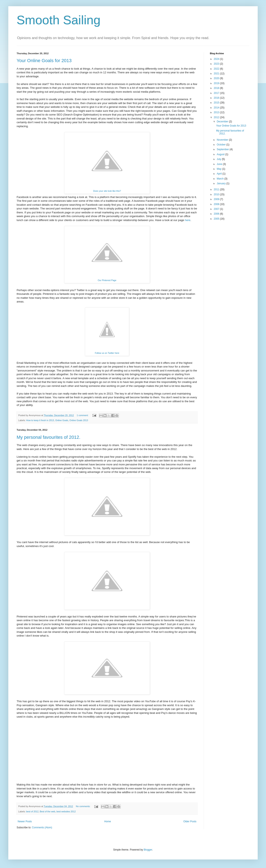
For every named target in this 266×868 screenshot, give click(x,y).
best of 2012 (32, 811)
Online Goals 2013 (79, 420)
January (222, 183)
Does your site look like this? (107, 191)
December (223, 122)
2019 (217, 83)
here (188, 220)
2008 (217, 204)
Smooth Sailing (59, 20)
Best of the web (47, 811)
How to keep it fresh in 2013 (40, 420)
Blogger (148, 850)
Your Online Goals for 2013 (44, 61)
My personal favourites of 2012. (49, 437)
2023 (217, 64)
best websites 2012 (66, 811)
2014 (217, 108)
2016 (217, 98)
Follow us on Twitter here (107, 353)
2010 (217, 194)
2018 (217, 88)
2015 (217, 103)
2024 (217, 59)
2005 (217, 219)
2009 (217, 199)
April (220, 174)
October (222, 145)
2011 (217, 189)
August (221, 154)
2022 (217, 69)
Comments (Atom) (42, 827)
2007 (217, 209)
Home (108, 821)
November (223, 140)
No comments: (83, 806)
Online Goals (62, 420)
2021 (217, 74)
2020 (217, 78)
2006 (217, 214)
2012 (217, 117)
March (221, 179)
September (223, 149)
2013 (217, 112)
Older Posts (190, 821)
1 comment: (83, 415)
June (220, 164)
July (219, 159)
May (219, 169)
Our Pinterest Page (107, 280)
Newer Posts (25, 821)
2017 (217, 93)
